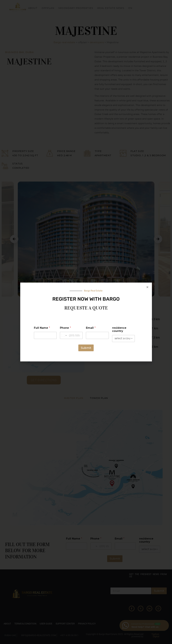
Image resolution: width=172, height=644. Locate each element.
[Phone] (71, 335)
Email (91, 328)
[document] (86, 322)
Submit (86, 348)
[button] (147, 287)
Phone (65, 328)
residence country (119, 329)
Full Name (42, 328)
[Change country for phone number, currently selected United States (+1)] (64, 335)
